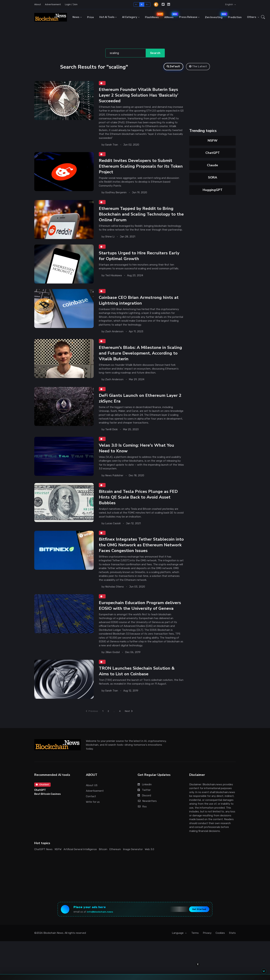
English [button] (229, 4)
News (76, 17)
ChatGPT (213, 153)
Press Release (188, 17)
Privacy (207, 951)
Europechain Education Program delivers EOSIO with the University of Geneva (139, 618)
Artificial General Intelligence (80, 865)
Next (132, 726)
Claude (212, 165)
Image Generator (133, 865)
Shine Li (110, 240)
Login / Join (71, 4)
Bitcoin (103, 865)
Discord (144, 811)
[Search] (126, 53)
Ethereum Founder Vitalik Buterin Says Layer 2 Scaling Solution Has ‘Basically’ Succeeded (141, 96)
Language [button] (178, 951)
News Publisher (114, 482)
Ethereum (115, 865)
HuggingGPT (213, 190)
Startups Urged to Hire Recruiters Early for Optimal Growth (141, 259)
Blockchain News (53, 951)
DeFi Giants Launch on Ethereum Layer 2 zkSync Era (140, 403)
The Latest (198, 66)
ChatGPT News (43, 865)
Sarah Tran (112, 146)
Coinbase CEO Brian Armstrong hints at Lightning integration (141, 304)
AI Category (130, 17)
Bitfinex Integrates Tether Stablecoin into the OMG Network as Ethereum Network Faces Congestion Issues (139, 553)
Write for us (93, 818)
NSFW (213, 141)
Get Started (195, 926)
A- (136, 4)
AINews (170, 16)
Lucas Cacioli (113, 531)
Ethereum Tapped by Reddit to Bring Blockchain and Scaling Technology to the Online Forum (139, 217)
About (38, 4)
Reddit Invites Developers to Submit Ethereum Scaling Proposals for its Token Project (137, 168)
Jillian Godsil (112, 667)
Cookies (220, 951)
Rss (142, 822)
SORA (213, 177)
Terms (195, 951)
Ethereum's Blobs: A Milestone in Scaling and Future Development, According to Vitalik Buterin (135, 357)
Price (90, 17)
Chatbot (43, 801)
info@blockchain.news (104, 929)
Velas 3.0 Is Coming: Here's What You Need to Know (139, 454)
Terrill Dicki (111, 435)
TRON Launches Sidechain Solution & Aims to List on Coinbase (139, 687)
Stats (232, 951)
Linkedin (145, 800)
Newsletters (147, 817)
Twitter (144, 806)
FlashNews (153, 16)
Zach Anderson (114, 335)
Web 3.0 (149, 865)
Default (173, 66)
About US (92, 801)
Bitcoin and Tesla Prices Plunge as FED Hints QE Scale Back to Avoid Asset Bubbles (140, 504)
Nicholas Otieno (115, 595)
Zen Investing (215, 16)
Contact (91, 812)
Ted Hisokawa (113, 279)
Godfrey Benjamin (116, 195)
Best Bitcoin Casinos (48, 810)
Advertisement (53, 4)
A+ (147, 4)
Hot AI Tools (107, 17)
